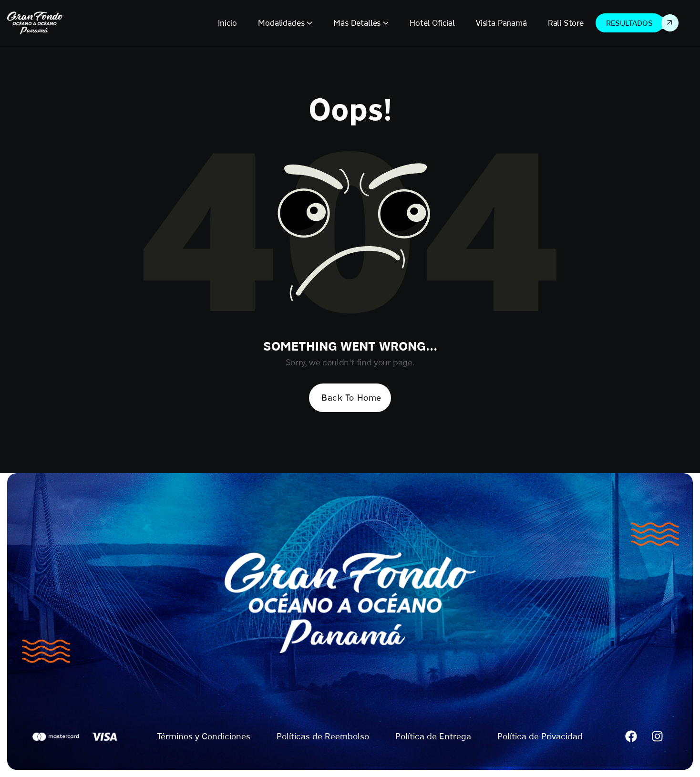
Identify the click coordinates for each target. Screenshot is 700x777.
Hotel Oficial (432, 23)
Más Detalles (357, 23)
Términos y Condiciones (204, 736)
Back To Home (351, 398)
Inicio (227, 23)
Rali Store (566, 23)
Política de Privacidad (540, 736)
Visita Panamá (501, 23)
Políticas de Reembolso (323, 736)
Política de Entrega (433, 736)
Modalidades (281, 23)
